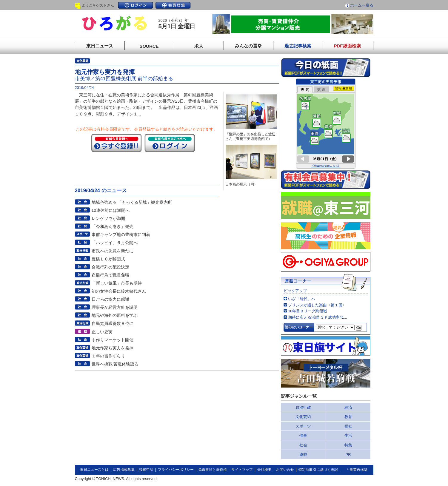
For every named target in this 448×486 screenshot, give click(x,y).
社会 (303, 445)
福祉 (348, 426)
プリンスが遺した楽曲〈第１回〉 (317, 305)
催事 (303, 435)
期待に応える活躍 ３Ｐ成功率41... (317, 317)
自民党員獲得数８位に (113, 323)
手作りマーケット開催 (113, 340)
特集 (348, 445)
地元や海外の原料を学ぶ (115, 315)
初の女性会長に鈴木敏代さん (119, 291)
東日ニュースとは (94, 470)
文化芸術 (303, 417)
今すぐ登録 (116, 143)
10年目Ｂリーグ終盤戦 (308, 311)
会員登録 (173, 5)
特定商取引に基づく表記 (318, 470)
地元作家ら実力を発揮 (113, 348)
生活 (348, 435)
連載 (303, 455)
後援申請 (146, 470)
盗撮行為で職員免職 (110, 275)
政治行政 (303, 407)
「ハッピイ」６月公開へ (115, 243)
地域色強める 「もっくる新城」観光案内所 (132, 202)
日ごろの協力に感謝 (110, 299)
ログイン (136, 5)
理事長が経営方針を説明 (115, 307)
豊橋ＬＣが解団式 (108, 259)
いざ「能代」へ (302, 299)
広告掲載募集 (124, 470)
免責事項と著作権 (213, 470)
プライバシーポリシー (176, 470)
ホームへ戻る (362, 5)
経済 (348, 407)
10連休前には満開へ (111, 210)
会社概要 (264, 470)
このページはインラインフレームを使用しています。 (326, 124)
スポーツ (303, 426)
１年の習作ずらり (108, 356)
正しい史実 (102, 332)
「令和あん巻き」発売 (113, 226)
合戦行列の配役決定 (110, 267)
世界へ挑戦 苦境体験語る (115, 364)
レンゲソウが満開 (108, 218)
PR (348, 455)
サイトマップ (242, 470)
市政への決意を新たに (113, 251)
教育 (348, 417)
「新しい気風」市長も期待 (117, 283)
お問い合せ (285, 470)
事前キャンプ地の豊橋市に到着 (121, 234)
